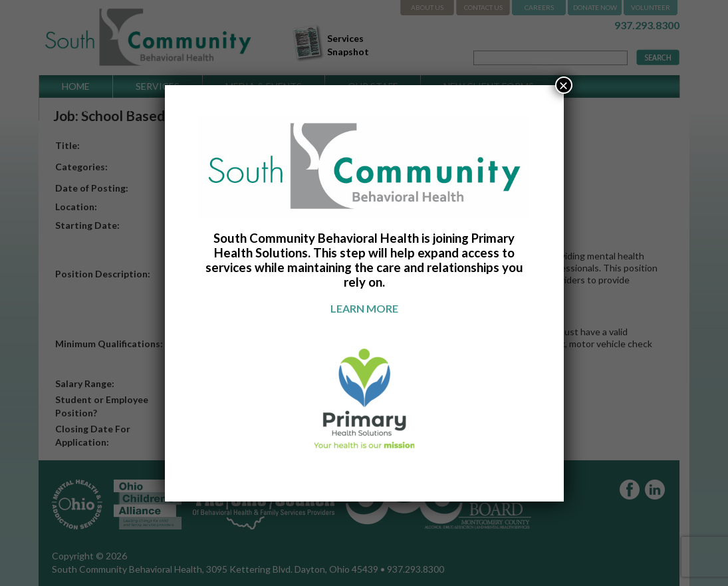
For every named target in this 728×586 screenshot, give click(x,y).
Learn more (364, 308)
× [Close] (563, 85)
